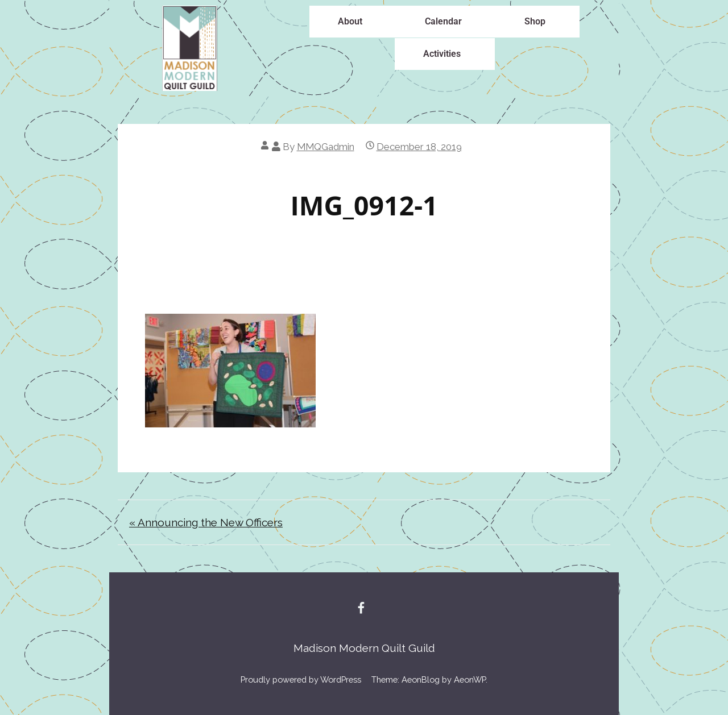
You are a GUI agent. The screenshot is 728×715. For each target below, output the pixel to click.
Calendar (443, 21)
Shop (535, 21)
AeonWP (470, 679)
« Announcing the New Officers (206, 522)
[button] (353, 22)
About (350, 21)
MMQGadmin (326, 147)
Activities (442, 54)
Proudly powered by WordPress (301, 679)
